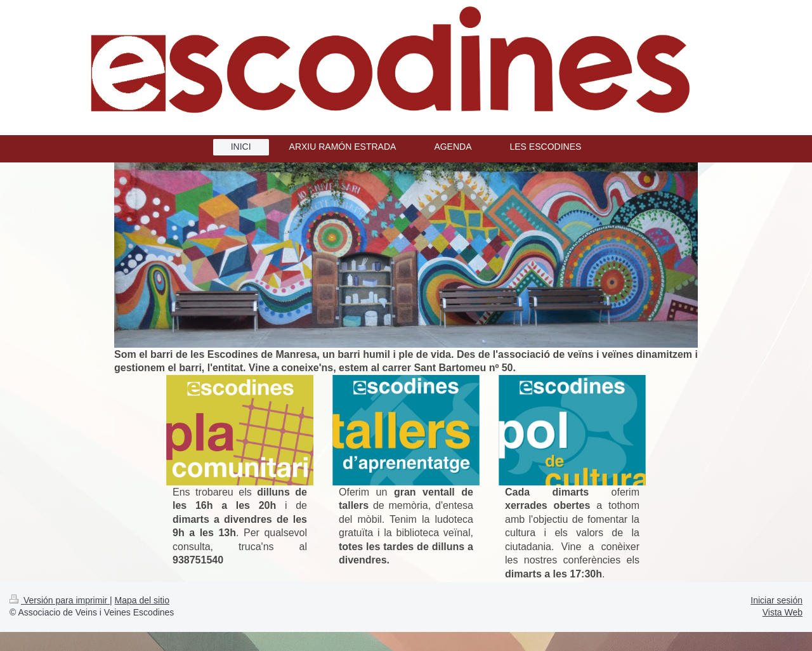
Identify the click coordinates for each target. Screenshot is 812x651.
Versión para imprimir (60, 600)
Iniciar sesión (776, 600)
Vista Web (783, 612)
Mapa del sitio (142, 600)
